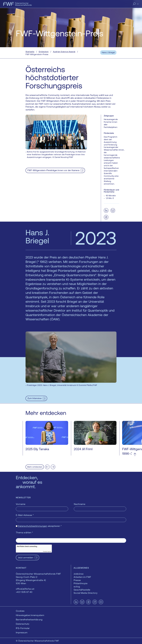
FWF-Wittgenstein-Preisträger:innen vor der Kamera (53, 170)
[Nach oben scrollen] (135, 455)
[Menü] (138, 4)
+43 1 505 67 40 (24, 592)
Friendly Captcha (47, 552)
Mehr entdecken (35, 467)
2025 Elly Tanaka (37, 449)
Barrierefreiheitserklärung (29, 619)
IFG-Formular (23, 628)
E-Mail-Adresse (25, 515)
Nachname (80, 504)
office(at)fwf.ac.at (25, 589)
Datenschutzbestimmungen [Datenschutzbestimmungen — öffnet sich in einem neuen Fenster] (33, 526)
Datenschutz (23, 624)
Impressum (22, 632)
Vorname (21, 504)
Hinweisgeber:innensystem (30, 615)
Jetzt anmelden (26, 557)
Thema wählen (24, 532)
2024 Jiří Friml (83, 449)
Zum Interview (35, 398)
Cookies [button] (20, 611)
